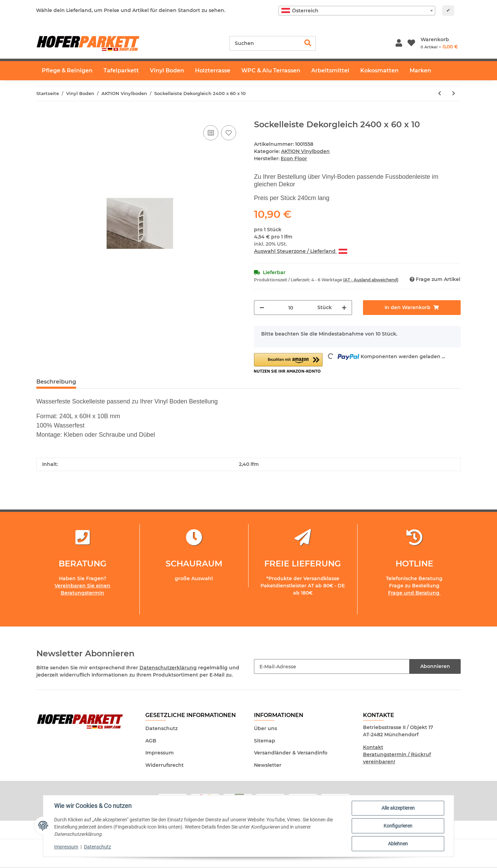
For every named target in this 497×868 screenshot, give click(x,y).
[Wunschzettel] (411, 43)
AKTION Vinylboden (305, 151)
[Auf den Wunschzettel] (229, 133)
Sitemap (265, 741)
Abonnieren (435, 666)
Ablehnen (398, 844)
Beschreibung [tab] (56, 382)
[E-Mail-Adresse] (332, 666)
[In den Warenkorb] (42, 116)
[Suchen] (265, 43)
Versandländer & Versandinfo (291, 753)
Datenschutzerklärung (168, 668)
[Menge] (291, 308)
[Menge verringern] (262, 308)
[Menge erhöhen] (344, 308)
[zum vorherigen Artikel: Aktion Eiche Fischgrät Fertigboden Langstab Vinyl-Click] (440, 93)
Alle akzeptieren (398, 808)
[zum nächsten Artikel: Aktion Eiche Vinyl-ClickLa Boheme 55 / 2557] (454, 93)
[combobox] (357, 11)
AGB (151, 741)
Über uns (265, 728)
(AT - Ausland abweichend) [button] (371, 280)
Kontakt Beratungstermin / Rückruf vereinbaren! (397, 754)
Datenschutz (161, 728)
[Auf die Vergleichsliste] (211, 133)
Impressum (160, 753)
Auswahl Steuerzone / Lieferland (301, 251)
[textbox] (357, 11)
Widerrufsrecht (165, 765)
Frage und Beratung (414, 593)
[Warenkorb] (439, 43)
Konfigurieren (398, 826)
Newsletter (268, 765)
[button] (399, 43)
